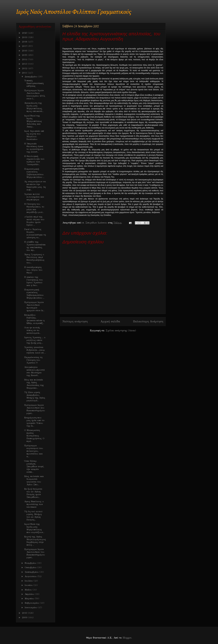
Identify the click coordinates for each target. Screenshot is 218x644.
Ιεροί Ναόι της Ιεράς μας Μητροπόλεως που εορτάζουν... (34, 528)
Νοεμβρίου (31, 563)
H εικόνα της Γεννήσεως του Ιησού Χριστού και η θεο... (34, 281)
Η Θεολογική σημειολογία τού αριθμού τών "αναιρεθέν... (34, 160)
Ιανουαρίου (31, 607)
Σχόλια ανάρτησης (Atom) (121, 330)
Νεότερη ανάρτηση (75, 321)
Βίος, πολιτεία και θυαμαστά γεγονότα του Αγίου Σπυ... (34, 480)
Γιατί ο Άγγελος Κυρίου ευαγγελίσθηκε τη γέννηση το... (35, 233)
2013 (25, 64)
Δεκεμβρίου (31, 77)
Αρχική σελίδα (110, 321)
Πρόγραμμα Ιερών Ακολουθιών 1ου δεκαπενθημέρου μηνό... (35, 553)
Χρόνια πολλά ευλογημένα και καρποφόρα (34, 197)
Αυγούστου (31, 576)
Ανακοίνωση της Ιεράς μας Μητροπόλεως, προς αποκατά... (34, 107)
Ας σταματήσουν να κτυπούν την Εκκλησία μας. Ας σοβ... (35, 186)
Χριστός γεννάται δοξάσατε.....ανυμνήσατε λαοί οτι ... (35, 350)
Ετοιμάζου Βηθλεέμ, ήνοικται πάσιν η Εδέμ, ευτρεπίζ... (34, 319)
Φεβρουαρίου (32, 603)
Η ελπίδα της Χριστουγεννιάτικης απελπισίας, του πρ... (35, 246)
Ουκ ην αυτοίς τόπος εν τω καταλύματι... (32, 330)
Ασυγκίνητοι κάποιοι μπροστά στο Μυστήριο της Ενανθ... (35, 371)
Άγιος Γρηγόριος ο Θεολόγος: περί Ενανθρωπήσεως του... (34, 259)
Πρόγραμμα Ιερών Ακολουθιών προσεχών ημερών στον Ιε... (34, 306)
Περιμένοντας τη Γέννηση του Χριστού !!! (33, 360)
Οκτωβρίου (31, 567)
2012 (25, 68)
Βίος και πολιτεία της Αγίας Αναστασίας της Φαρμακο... (34, 384)
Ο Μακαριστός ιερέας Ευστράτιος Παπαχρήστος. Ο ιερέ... (34, 436)
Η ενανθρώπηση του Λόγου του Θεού (33, 270)
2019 (25, 37)
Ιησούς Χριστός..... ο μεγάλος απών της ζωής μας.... (35, 340)
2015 (25, 55)
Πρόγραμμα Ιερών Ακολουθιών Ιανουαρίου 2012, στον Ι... (35, 94)
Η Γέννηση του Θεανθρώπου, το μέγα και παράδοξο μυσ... (34, 208)
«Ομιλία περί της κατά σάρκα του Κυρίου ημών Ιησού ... (34, 221)
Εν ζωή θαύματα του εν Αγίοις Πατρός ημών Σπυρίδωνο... (33, 493)
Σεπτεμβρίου (32, 572)
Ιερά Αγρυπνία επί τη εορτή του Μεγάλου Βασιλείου (34, 135)
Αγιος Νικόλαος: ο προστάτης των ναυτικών (34, 504)
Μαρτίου (30, 599)
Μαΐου (29, 590)
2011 (25, 73)
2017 (25, 46)
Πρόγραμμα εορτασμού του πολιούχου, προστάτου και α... (34, 451)
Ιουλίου (29, 581)
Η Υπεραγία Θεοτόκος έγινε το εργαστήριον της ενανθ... (34, 148)
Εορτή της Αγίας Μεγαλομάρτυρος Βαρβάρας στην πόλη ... (35, 541)
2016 (25, 51)
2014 (25, 59)
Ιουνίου (29, 585)
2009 (25, 617)
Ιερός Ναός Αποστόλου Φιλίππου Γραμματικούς (74, 12)
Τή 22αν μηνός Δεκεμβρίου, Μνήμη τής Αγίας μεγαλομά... (35, 396)
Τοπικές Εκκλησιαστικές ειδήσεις (34, 83)
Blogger (127, 638)
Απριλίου (30, 594)
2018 (25, 42)
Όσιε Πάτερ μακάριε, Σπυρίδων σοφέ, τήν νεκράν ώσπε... (34, 466)
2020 (25, 33)
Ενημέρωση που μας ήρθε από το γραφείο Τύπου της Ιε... (34, 422)
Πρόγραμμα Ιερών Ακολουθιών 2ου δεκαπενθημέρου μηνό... (35, 409)
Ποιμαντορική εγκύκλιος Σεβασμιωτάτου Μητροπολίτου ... (34, 173)
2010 (25, 613)
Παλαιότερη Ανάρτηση (148, 321)
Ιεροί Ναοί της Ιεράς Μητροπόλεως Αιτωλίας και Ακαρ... (33, 121)
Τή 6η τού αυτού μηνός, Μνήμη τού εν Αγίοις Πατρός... (33, 516)
